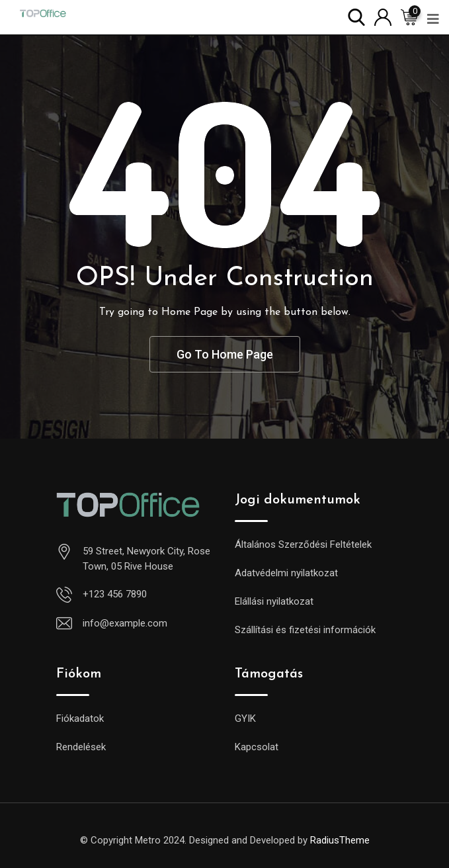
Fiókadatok (80, 718)
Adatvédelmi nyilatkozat (286, 573)
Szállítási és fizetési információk (305, 630)
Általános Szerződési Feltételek (303, 544)
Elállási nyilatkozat (274, 601)
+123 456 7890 (115, 594)
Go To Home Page (225, 354)
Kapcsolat (257, 747)
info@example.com (125, 623)
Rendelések (81, 747)
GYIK (245, 718)
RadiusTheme (340, 840)
